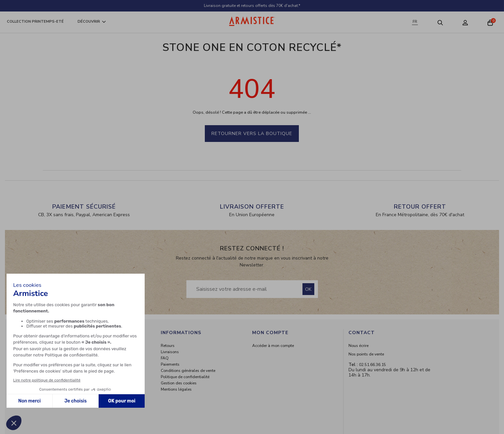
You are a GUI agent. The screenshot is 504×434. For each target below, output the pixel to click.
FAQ (165, 358)
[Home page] (252, 21)
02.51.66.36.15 (372, 365)
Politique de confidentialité (185, 377)
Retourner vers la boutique (252, 134)
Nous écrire (359, 346)
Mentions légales (176, 389)
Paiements (170, 364)
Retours (168, 346)
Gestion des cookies (179, 383)
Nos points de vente (366, 354)
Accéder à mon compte (273, 346)
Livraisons (170, 352)
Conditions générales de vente (188, 371)
